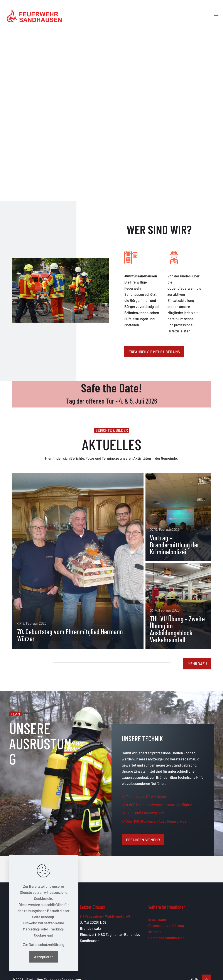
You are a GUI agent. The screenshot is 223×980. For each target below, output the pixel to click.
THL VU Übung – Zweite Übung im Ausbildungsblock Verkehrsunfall (177, 629)
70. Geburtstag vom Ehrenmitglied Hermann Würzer (70, 635)
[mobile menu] (216, 15)
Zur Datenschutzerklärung (44, 944)
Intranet (155, 932)
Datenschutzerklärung (166, 925)
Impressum (157, 919)
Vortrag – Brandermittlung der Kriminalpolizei (175, 545)
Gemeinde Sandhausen (166, 938)
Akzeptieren (44, 957)
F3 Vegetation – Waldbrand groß (105, 916)
